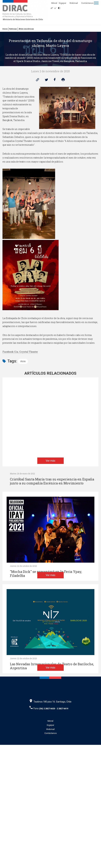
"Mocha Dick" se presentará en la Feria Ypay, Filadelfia (46, 600)
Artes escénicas (26, 29)
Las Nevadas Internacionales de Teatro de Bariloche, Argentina (52, 741)
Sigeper (62, 3)
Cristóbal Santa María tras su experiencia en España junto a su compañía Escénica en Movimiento (52, 481)
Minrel (54, 3)
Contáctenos (87, 3)
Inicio (5, 29)
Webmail (74, 3)
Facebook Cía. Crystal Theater (20, 352)
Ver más (50, 509)
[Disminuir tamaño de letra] (56, 7)
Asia (23, 361)
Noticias (13, 29)
